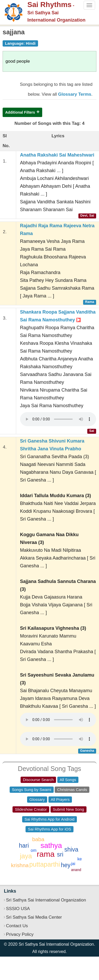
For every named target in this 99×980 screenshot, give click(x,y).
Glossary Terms (75, 94)
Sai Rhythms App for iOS (49, 829)
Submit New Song (69, 809)
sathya (51, 845)
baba (38, 839)
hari (24, 846)
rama (46, 854)
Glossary (37, 799)
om (34, 850)
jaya (26, 856)
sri (60, 854)
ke (80, 859)
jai (73, 864)
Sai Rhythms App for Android (49, 819)
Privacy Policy (20, 934)
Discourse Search (38, 780)
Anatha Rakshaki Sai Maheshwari (57, 155)
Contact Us (17, 926)
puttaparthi (45, 864)
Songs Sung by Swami (32, 790)
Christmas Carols (72, 790)
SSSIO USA (18, 909)
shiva (71, 849)
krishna (20, 865)
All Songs (68, 780)
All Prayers (60, 799)
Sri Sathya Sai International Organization (46, 900)
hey (66, 865)
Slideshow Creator (31, 809)
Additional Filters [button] (20, 112)
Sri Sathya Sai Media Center (34, 917)
